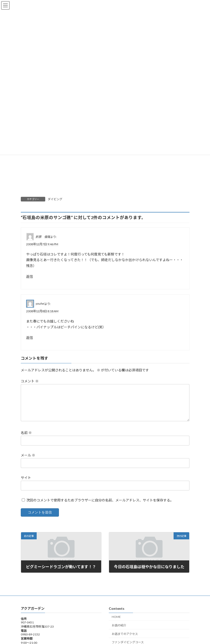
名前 (26, 439)
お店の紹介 (119, 631)
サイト (26, 483)
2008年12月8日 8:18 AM (42, 311)
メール (28, 461)
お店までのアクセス (125, 639)
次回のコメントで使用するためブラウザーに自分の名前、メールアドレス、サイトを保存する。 (100, 506)
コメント (30, 381)
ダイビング (55, 199)
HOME (116, 623)
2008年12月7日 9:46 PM (42, 244)
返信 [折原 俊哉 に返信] (30, 276)
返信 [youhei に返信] (30, 338)
